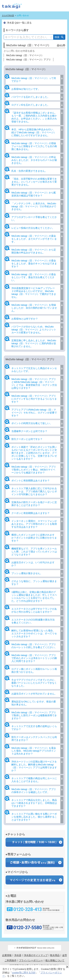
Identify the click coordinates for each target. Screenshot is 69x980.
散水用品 (55, 955)
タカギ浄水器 (8, 15)
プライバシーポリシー (31, 960)
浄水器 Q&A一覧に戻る (19, 23)
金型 (65, 955)
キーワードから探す (17, 30)
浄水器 (18, 955)
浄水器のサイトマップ (36, 955)
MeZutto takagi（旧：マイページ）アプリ (29, 60)
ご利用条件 (11, 960)
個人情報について (55, 960)
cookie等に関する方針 (24, 973)
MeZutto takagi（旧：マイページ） (25, 55)
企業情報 (7, 955)
